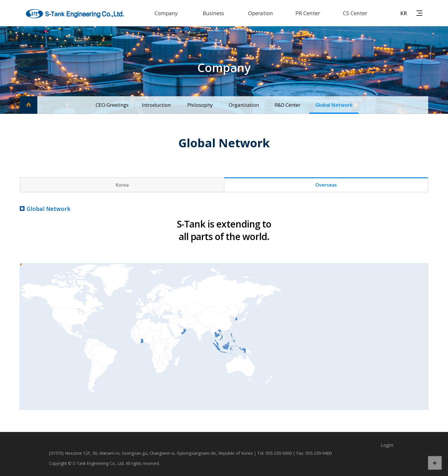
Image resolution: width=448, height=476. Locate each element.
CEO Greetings (112, 105)
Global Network (334, 105)
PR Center (308, 13)
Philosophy (200, 105)
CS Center (355, 13)
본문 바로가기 (0, 0)
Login (387, 445)
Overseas (326, 185)
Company (166, 13)
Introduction (156, 105)
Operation (261, 13)
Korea (122, 185)
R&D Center (287, 105)
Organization (244, 105)
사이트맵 (419, 13)
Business (213, 13)
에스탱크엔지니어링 (75, 14)
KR (404, 13)
